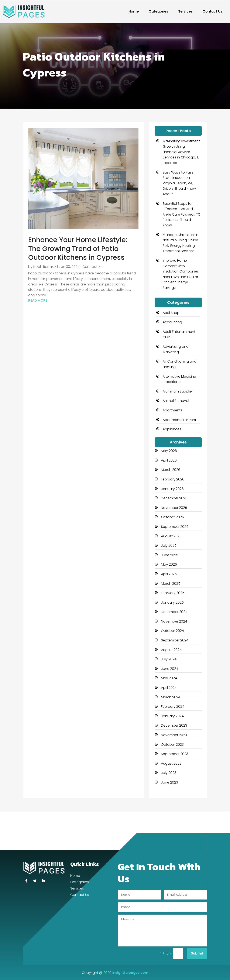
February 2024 (173, 707)
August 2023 (171, 763)
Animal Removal (176, 401)
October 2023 (172, 745)
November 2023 (174, 735)
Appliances (172, 429)
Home (134, 11)
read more (38, 300)
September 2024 (175, 640)
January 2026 (172, 489)
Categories (158, 11)
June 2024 (170, 669)
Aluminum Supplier (178, 391)
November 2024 (174, 621)
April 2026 (169, 460)
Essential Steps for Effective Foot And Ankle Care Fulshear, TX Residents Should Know (181, 214)
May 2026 (169, 451)
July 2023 (169, 773)
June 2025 (170, 555)
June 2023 (169, 782)
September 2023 (175, 754)
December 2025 (174, 498)
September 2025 (175, 527)
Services (185, 11)
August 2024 (171, 650)
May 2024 (169, 678)
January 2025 (172, 602)
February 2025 (173, 593)
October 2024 (172, 631)
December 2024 (174, 612)
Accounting (172, 322)
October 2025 (172, 517)
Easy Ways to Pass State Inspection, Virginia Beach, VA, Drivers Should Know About (179, 183)
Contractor (92, 267)
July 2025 (169, 546)
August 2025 (171, 536)
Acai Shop (171, 313)
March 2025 (171, 584)
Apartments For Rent (179, 420)
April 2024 (169, 688)
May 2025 (169, 564)
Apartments (172, 410)
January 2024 (172, 716)
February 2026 (173, 479)
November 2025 (174, 508)
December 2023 (174, 725)
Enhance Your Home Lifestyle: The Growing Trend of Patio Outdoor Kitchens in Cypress (78, 249)
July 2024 (169, 659)
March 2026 (171, 470)
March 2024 (171, 697)
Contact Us (212, 11)
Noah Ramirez (45, 267)
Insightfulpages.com (130, 973)
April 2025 (169, 574)
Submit (197, 953)
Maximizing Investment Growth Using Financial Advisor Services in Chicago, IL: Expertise (181, 152)
